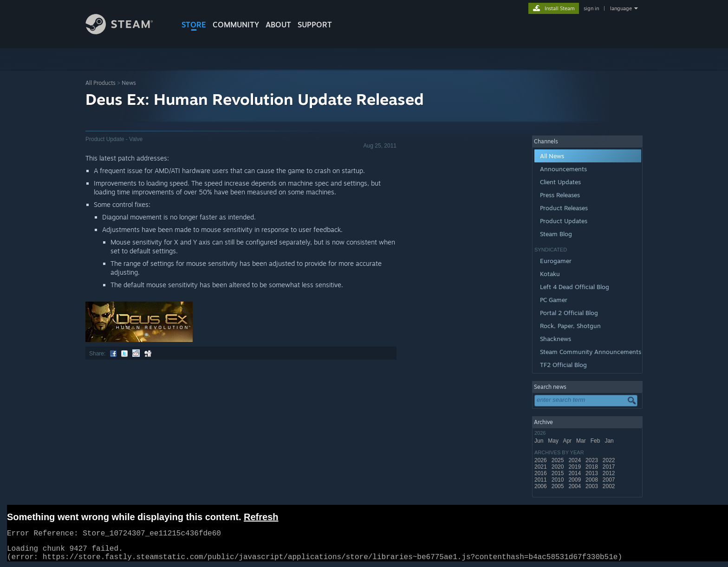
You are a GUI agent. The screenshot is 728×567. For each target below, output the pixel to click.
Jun (540, 441)
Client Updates (560, 182)
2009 (575, 480)
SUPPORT (315, 25)
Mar (582, 441)
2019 (575, 467)
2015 (559, 473)
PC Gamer (554, 300)
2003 (592, 486)
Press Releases (560, 195)
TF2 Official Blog (563, 365)
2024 (575, 460)
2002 (610, 486)
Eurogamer (556, 261)
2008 (592, 480)
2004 (575, 486)
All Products (101, 83)
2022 (610, 460)
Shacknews (556, 339)
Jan (610, 441)
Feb (596, 441)
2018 (592, 467)
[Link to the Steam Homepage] (126, 32)
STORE (194, 25)
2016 (541, 473)
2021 (541, 467)
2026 (541, 460)
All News (552, 156)
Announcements (563, 169)
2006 (541, 486)
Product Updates (564, 221)
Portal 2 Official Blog (569, 313)
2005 (559, 486)
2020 (559, 467)
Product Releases (564, 208)
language (621, 8)
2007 (610, 480)
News (129, 83)
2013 (592, 473)
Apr (568, 441)
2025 (559, 460)
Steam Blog (556, 234)
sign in (591, 8)
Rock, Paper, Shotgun (570, 326)
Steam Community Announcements (591, 352)
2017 (610, 467)
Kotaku (550, 274)
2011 (541, 480)
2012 (610, 473)
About (278, 25)
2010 (559, 480)
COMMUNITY (236, 25)
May (554, 441)
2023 (592, 460)
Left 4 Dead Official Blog (575, 287)
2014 (575, 473)
